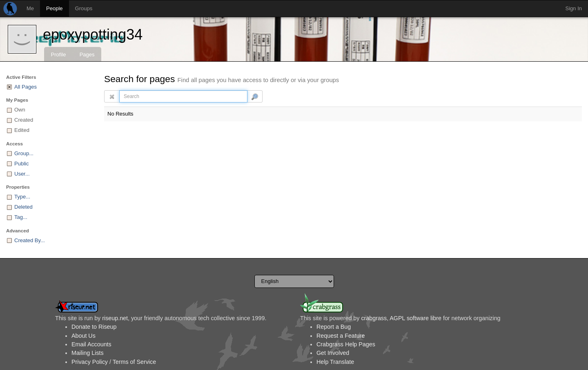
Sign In (574, 8)
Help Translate (335, 362)
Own (20, 110)
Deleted (23, 207)
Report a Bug (334, 327)
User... (22, 174)
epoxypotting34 (93, 35)
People (54, 8)
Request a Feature (341, 336)
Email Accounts (91, 344)
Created (24, 120)
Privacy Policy (90, 362)
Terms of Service (134, 362)
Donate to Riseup (94, 327)
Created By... (30, 240)
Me (30, 8)
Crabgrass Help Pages (346, 344)
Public (21, 164)
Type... (22, 197)
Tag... (21, 217)
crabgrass (374, 318)
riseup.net (115, 318)
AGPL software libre (415, 318)
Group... (24, 153)
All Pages (26, 87)
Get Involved (333, 353)
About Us (84, 336)
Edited (22, 130)
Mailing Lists (88, 353)
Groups (84, 8)
